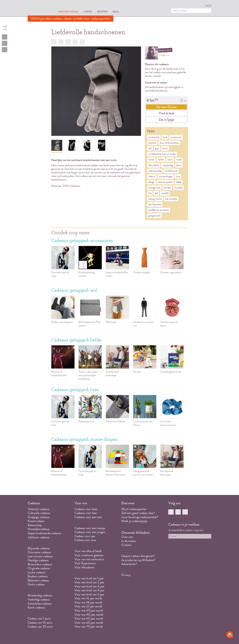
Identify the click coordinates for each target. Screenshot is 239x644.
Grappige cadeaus (39, 517)
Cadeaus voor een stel (88, 517)
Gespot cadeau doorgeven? (138, 556)
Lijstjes (88, 12)
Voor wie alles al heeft (88, 551)
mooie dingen (166, 177)
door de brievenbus (169, 143)
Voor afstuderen (84, 567)
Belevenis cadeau (38, 580)
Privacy (126, 575)
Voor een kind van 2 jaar (89, 582)
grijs (157, 148)
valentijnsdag (155, 171)
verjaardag (168, 165)
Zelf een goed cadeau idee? (138, 513)
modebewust (171, 171)
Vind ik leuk (166, 113)
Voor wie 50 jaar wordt (89, 619)
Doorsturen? (82, 42)
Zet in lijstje (166, 120)
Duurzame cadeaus (39, 552)
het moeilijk (171, 199)
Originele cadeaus (39, 568)
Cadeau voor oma (85, 540)
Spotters (102, 12)
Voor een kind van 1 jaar (89, 578)
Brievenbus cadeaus (40, 564)
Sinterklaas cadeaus (40, 604)
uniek (179, 160)
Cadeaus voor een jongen (90, 532)
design (151, 182)
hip (150, 193)
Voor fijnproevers (85, 563)
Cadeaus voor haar (86, 513)
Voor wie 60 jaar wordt (89, 623)
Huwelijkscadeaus (39, 529)
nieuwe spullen (165, 182)
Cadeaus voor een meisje (90, 528)
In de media (129, 541)
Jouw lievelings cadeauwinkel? (140, 517)
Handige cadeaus (38, 560)
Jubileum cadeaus (38, 537)
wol (150, 148)
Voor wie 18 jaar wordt (88, 602)
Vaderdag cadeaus (39, 599)
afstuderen (154, 165)
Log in (208, 6)
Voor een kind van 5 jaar (89, 594)
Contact (127, 545)
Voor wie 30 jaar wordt (89, 610)
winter (151, 160)
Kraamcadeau (36, 521)
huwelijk (178, 188)
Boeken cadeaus (38, 576)
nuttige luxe (154, 188)
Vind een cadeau (68, 12)
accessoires (154, 137)
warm (170, 160)
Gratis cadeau (36, 584)
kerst (179, 165)
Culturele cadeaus (39, 513)
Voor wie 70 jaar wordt (89, 627)
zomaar (167, 188)
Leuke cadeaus (37, 572)
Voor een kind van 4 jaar (90, 590)
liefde (179, 182)
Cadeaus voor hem (86, 509)
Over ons (127, 537)
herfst (161, 160)
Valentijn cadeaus (38, 509)
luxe (165, 137)
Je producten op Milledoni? (138, 560)
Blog (116, 12)
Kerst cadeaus (36, 607)
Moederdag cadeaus (40, 595)
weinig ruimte (155, 199)
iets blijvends (155, 205)
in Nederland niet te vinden (162, 154)
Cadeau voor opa (85, 536)
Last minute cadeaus (40, 556)
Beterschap (35, 525)
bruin (165, 148)
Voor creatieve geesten (89, 555)
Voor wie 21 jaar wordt (88, 606)
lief (156, 193)
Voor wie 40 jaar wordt (89, 615)
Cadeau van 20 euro (40, 627)
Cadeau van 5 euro (39, 619)
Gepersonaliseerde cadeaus (44, 533)
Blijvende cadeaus (39, 548)
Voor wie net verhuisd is (89, 559)
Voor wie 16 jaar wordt (88, 598)
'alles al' (152, 177)
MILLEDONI (38, 9)
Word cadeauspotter (134, 509)
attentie (152, 143)
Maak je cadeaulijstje (134, 521)
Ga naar (166, 107)
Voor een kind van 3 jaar (89, 586)
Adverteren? (129, 564)
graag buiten (155, 216)
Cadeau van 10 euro (40, 623)
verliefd (165, 193)
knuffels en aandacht (159, 210)
